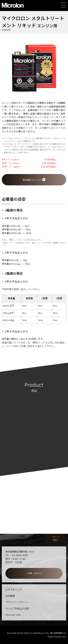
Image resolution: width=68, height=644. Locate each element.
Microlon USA (13, 615)
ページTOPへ (56, 538)
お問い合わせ (34, 573)
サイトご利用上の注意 (17, 609)
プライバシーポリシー (17, 602)
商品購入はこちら (34, 180)
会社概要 (10, 596)
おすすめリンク (14, 590)
